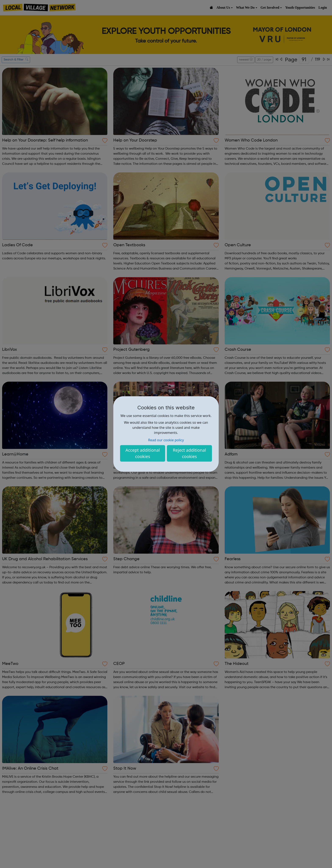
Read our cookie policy (166, 440)
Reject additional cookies (189, 453)
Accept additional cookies (142, 453)
